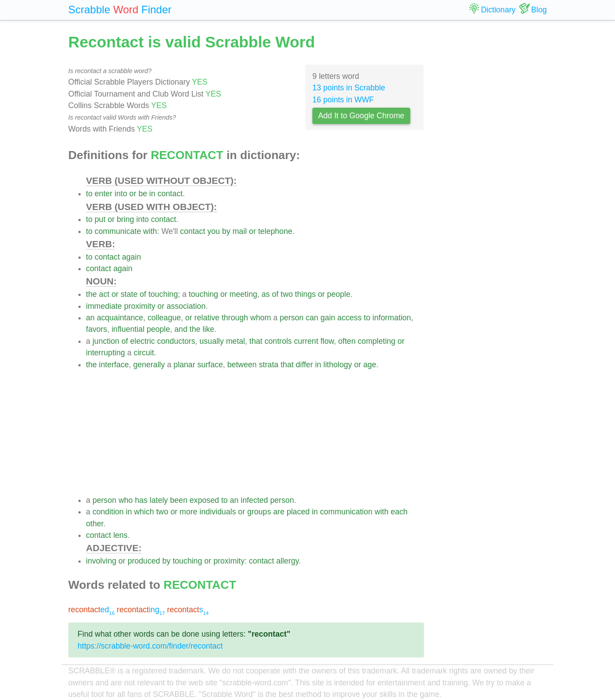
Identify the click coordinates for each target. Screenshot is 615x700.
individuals (218, 512)
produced (144, 561)
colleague (164, 318)
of (143, 294)
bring (125, 219)
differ (304, 365)
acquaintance (120, 318)
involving (101, 561)
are (279, 512)
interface (114, 365)
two (286, 294)
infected (254, 500)
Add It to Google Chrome (361, 116)
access (349, 318)
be (143, 194)
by (226, 231)
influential (128, 329)
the (91, 294)
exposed (204, 500)
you (214, 231)
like (208, 329)
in (152, 194)
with (150, 231)
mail (240, 231)
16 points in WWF (343, 100)
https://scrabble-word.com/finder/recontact (150, 646)
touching (163, 294)
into (121, 194)
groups (259, 512)
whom (261, 318)
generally (149, 365)
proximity (140, 306)
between (242, 365)
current (306, 341)
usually (212, 341)
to (89, 194)
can (312, 318)
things (306, 294)
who (125, 500)
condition (108, 512)
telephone (275, 231)
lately (159, 500)
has (141, 500)
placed (298, 512)
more (188, 512)
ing (141, 610)
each (399, 512)
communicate (118, 231)
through (235, 318)
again (131, 257)
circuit (144, 353)
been (179, 500)
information (392, 318)
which (144, 512)
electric (143, 341)
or (133, 194)
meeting (243, 294)
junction (106, 341)
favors (97, 329)
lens (121, 535)
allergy (287, 561)
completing (376, 341)
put (100, 219)
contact (170, 194)
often (347, 341)
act (104, 294)
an (90, 318)
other (95, 524)
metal (235, 341)
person (292, 318)
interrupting (105, 353)
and (181, 329)
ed (91, 610)
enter (104, 194)
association (186, 306)
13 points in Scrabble (349, 88)
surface (210, 365)
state (129, 294)
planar (185, 365)
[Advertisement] (255, 432)
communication (346, 512)
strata (269, 365)
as (266, 294)
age (370, 365)
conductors (176, 341)
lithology (338, 365)
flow (327, 341)
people (339, 294)
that (256, 341)
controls (278, 341)
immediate (104, 306)
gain (328, 318)
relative (207, 318)
